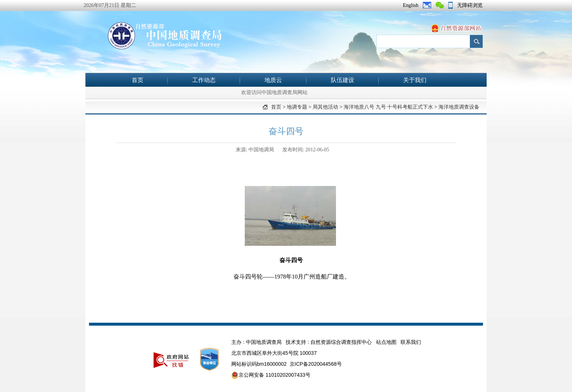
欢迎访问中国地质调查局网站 (274, 92)
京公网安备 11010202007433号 (271, 375)
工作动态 (204, 80)
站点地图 (386, 342)
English (411, 5)
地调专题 (297, 107)
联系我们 (411, 342)
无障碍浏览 (470, 5)
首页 (138, 80)
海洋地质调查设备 (459, 107)
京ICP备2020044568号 (316, 364)
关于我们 (415, 80)
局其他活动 (325, 107)
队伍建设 (343, 80)
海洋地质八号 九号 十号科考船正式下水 (388, 107)
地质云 (273, 80)
